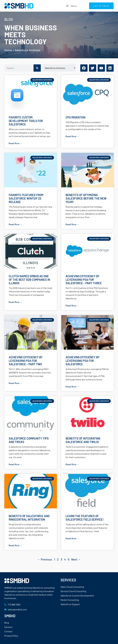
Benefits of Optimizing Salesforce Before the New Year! (86, 198)
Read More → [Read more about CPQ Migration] (72, 136)
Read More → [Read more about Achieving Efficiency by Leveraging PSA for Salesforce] (72, 387)
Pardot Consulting (70, 600)
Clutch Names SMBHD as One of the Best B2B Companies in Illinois (29, 280)
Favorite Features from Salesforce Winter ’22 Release (26, 198)
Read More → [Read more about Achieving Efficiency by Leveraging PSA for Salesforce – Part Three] (72, 306)
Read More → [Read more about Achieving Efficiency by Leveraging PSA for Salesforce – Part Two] (16, 383)
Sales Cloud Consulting (72, 587)
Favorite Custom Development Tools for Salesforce (26, 121)
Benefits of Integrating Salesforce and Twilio (83, 440)
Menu (71, 6)
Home (8, 50)
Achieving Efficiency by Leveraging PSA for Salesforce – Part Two (26, 361)
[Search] (37, 68)
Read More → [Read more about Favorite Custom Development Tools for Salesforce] (16, 143)
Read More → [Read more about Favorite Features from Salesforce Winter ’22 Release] (16, 224)
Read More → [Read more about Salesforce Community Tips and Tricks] (16, 464)
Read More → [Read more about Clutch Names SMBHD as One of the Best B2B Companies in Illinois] (16, 302)
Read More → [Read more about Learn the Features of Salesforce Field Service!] (72, 539)
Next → (76, 559)
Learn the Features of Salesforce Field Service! (85, 518)
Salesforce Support (70, 604)
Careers (8, 627)
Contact (8, 631)
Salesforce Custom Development (77, 595)
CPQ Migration (75, 117)
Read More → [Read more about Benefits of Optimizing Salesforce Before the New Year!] (72, 224)
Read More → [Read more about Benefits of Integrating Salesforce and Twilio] (72, 464)
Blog (7, 623)
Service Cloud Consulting (73, 591)
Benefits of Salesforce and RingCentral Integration (29, 518)
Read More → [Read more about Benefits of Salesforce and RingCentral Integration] (16, 545)
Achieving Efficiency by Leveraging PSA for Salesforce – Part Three (84, 280)
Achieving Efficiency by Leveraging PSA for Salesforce (83, 361)
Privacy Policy (11, 636)
